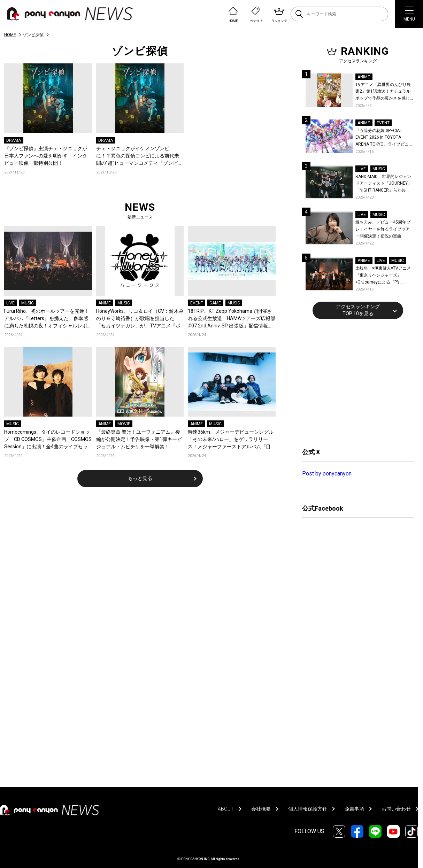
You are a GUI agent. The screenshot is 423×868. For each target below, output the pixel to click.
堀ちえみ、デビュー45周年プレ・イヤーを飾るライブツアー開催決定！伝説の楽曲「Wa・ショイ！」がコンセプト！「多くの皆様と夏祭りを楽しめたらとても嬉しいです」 (384, 230)
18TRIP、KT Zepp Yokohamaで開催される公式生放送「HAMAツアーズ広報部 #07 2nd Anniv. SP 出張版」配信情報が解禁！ (232, 319)
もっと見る (140, 478)
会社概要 (261, 809)
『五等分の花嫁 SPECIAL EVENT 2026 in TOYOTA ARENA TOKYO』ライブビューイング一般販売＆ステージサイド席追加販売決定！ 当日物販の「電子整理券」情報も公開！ (384, 138)
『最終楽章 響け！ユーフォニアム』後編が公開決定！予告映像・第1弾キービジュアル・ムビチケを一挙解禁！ (139, 439)
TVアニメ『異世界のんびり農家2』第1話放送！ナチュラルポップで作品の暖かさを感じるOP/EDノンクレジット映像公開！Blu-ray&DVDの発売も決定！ (384, 92)
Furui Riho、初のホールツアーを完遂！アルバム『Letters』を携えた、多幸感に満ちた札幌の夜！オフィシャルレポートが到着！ (47, 319)
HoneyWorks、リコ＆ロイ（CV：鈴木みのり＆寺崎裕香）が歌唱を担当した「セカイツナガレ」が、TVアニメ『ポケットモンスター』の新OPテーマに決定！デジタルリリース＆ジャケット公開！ (140, 319)
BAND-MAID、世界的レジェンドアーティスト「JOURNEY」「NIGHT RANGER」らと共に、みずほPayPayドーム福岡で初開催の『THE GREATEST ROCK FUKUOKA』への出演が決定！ (384, 184)
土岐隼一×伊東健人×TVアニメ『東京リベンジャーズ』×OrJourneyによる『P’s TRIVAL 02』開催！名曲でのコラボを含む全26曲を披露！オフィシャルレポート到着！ (384, 276)
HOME (10, 35)
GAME (215, 303)
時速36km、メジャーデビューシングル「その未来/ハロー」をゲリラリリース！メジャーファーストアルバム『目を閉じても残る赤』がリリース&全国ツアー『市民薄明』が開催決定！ (231, 440)
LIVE (10, 303)
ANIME (105, 303)
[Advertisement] (354, 382)
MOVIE (124, 424)
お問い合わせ (396, 809)
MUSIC (28, 303)
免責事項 (354, 809)
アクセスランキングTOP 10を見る (358, 310)
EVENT (197, 303)
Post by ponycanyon (327, 474)
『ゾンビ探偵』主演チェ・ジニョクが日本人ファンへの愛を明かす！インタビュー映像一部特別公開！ (46, 156)
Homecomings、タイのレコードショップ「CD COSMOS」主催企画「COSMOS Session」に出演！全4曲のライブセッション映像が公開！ (48, 440)
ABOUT (226, 809)
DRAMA (14, 140)
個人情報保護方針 (308, 809)
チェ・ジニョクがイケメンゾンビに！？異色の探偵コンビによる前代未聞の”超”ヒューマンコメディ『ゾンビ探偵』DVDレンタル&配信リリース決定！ (139, 156)
